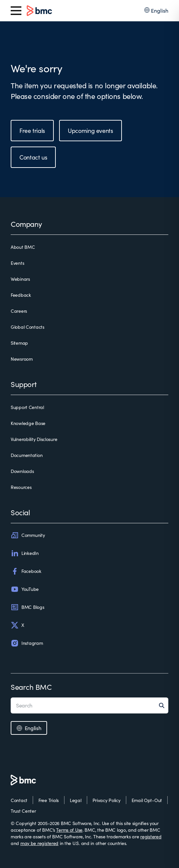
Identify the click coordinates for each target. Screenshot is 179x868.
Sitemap (19, 343)
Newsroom (22, 359)
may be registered (39, 843)
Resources (21, 487)
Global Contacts (28, 327)
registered (151, 837)
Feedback (21, 295)
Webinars (20, 279)
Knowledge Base (28, 423)
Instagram (27, 643)
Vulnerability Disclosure (34, 439)
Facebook (26, 571)
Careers (19, 311)
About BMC (23, 247)
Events (17, 263)
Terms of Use (69, 830)
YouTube (25, 589)
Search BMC (31, 687)
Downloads (22, 471)
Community (28, 535)
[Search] (164, 705)
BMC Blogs (27, 607)
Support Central (27, 407)
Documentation (27, 455)
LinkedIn (25, 553)
